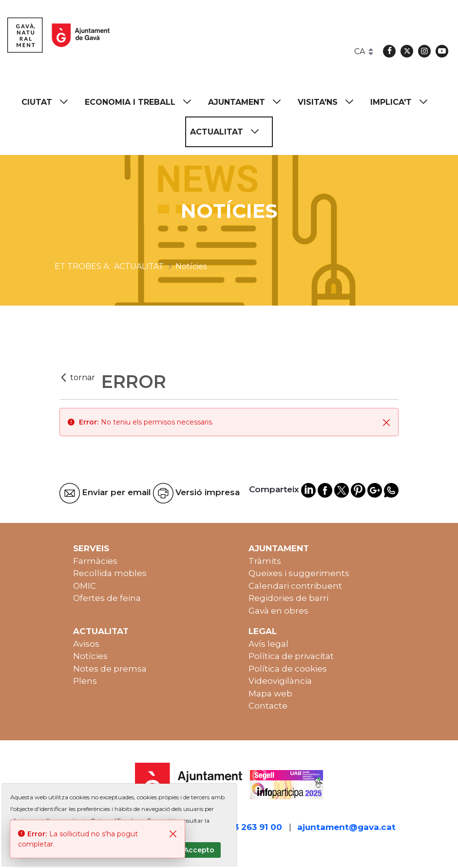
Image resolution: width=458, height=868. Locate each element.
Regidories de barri (288, 598)
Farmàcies (95, 561)
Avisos (86, 644)
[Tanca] (386, 422)
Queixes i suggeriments (299, 573)
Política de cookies (288, 669)
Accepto (199, 850)
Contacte (268, 706)
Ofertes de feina (107, 598)
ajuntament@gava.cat (346, 827)
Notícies (90, 656)
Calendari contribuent (295, 586)
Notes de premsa (110, 669)
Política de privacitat (291, 656)
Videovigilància (280, 681)
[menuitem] (49, 102)
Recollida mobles (110, 573)
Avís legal (268, 644)
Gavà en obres (278, 611)
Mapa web (270, 694)
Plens (85, 681)
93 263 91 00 (255, 827)
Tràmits (265, 561)
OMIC (85, 586)
